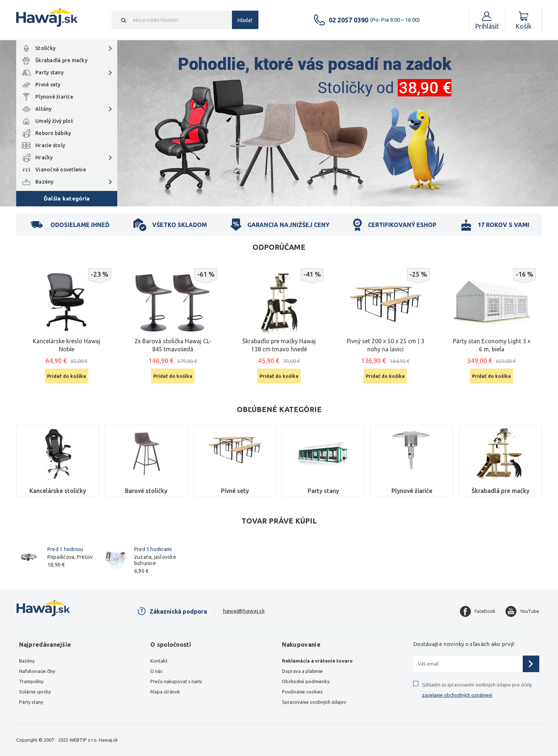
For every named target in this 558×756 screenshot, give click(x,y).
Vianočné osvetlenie (61, 170)
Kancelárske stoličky (58, 491)
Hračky (44, 157)
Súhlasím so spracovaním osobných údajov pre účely (477, 690)
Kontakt (159, 661)
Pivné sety (48, 85)
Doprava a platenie (302, 671)
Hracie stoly (50, 145)
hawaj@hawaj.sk (244, 611)
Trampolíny (31, 681)
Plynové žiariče (54, 97)
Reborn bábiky (53, 133)
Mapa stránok (165, 692)
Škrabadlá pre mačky (61, 60)
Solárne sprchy (35, 692)
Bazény (44, 182)
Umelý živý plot (54, 121)
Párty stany (31, 702)
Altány (44, 109)
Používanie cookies (302, 692)
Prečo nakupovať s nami (176, 681)
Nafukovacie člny (37, 671)
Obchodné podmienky (306, 681)
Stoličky (45, 48)
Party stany (49, 72)
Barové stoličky (146, 491)
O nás (156, 671)
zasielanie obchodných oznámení (457, 695)
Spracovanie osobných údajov (314, 702)
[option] (279, 123)
